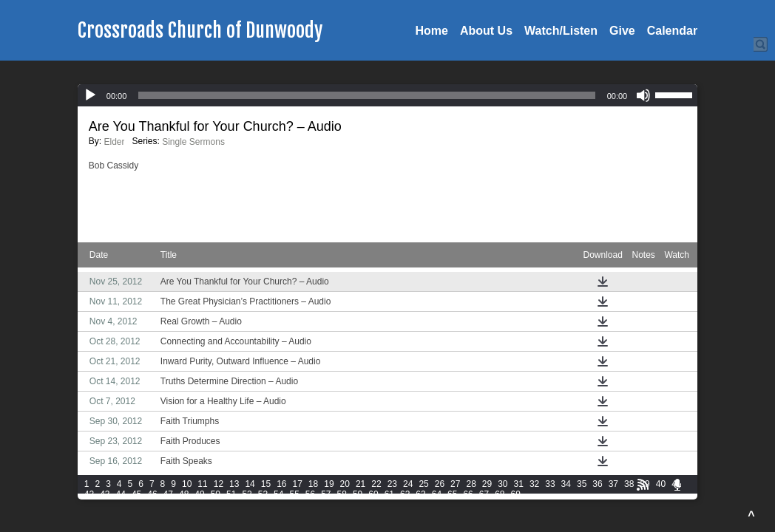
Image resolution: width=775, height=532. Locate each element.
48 (184, 494)
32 (534, 484)
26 (440, 484)
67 (484, 494)
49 (199, 494)
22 (376, 484)
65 (452, 494)
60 (373, 494)
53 (263, 494)
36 (597, 484)
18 (313, 484)
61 (389, 494)
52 (247, 494)
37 (613, 484)
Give (622, 31)
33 (550, 484)
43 (105, 494)
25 (423, 484)
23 (392, 484)
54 (278, 494)
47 (168, 494)
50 (216, 494)
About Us (486, 31)
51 (231, 494)
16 (281, 484)
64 (437, 494)
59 (358, 494)
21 (361, 484)
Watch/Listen (561, 31)
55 (294, 494)
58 (342, 494)
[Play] (90, 95)
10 (187, 484)
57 (326, 494)
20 (345, 484)
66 (468, 494)
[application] (387, 95)
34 (566, 484)
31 (519, 484)
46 (152, 494)
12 (219, 484)
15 (266, 484)
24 (408, 484)
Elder (114, 142)
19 (329, 484)
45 (136, 494)
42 (89, 494)
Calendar (672, 31)
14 (250, 484)
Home (432, 31)
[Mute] (643, 95)
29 (487, 484)
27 (455, 484)
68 (500, 494)
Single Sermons (193, 142)
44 (121, 494)
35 (582, 484)
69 (516, 494)
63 (420, 494)
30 (502, 484)
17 (298, 484)
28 (471, 484)
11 (202, 484)
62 (405, 494)
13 (234, 484)
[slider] (366, 95)
